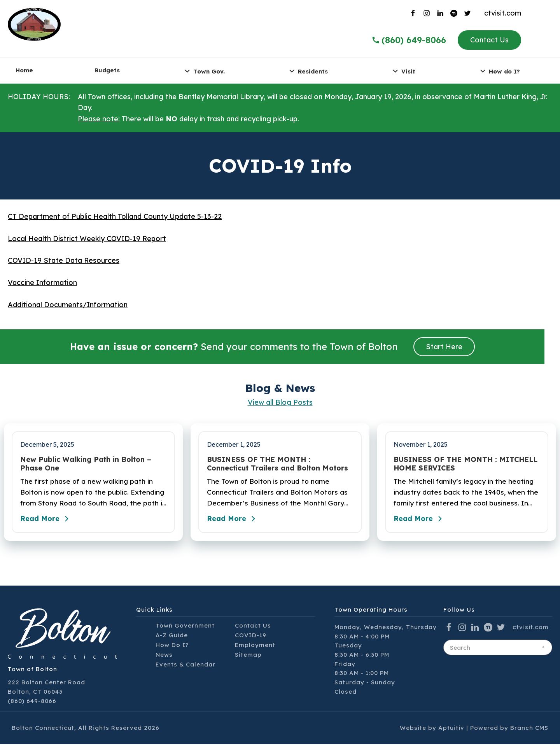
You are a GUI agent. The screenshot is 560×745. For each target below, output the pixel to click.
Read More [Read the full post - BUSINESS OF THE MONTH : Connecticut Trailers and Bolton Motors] (233, 520)
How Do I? (172, 646)
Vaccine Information (42, 282)
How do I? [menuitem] (499, 71)
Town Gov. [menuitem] (204, 71)
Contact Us (489, 40)
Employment (255, 646)
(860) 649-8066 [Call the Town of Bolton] (409, 40)
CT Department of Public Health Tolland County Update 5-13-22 (115, 216)
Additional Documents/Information (68, 305)
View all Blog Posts (280, 402)
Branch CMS (529, 729)
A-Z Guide (172, 636)
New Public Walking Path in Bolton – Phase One (86, 464)
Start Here (444, 347)
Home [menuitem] (24, 70)
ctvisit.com (503, 13)
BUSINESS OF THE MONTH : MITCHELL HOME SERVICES (465, 464)
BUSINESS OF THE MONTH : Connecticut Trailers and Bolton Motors (277, 464)
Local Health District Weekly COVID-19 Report (87, 239)
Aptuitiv (451, 729)
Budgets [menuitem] (107, 70)
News (164, 655)
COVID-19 (251, 636)
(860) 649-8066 (32, 702)
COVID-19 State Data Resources (64, 260)
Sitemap (248, 655)
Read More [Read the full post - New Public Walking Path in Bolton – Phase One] (47, 520)
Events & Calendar (185, 665)
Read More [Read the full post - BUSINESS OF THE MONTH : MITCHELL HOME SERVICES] (420, 520)
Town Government (185, 626)
